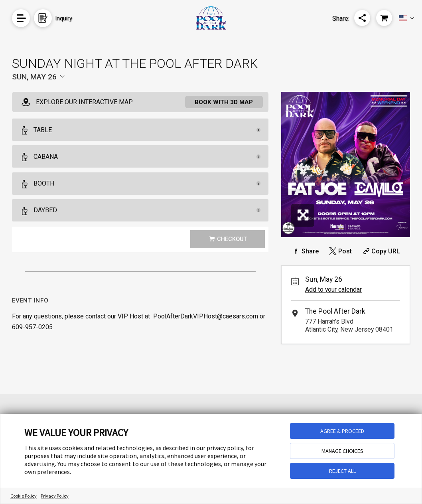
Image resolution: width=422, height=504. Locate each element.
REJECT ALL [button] (342, 471)
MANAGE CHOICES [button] (342, 451)
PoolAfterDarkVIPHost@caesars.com (206, 317)
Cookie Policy (24, 496)
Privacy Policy (55, 496)
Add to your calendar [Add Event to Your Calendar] (333, 290)
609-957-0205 (32, 327)
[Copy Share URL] (381, 251)
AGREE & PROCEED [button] (342, 431)
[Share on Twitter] (340, 251)
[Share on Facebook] (305, 251)
